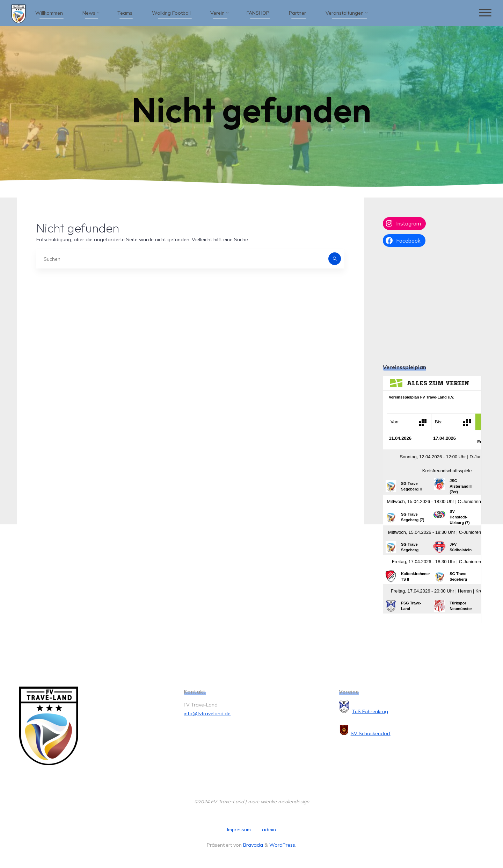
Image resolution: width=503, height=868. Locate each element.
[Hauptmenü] (484, 13)
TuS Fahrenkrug (370, 711)
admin (269, 830)
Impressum (239, 830)
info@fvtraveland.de (207, 713)
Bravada (252, 845)
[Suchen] (335, 259)
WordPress (282, 845)
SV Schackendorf (371, 733)
